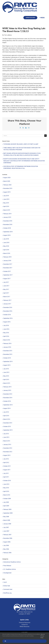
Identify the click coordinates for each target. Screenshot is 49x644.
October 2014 (7, 401)
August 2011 (7, 470)
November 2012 (8, 452)
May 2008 (6, 517)
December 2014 (8, 394)
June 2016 (6, 329)
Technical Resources (25, 623)
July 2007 (6, 527)
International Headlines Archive (12, 562)
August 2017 (7, 279)
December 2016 (8, 307)
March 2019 (7, 210)
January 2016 (7, 347)
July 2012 (6, 459)
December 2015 (8, 351)
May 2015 (6, 376)
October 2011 (7, 466)
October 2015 (7, 358)
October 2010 (7, 481)
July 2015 (6, 369)
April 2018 (6, 250)
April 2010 (6, 491)
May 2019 (6, 203)
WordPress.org (7, 593)
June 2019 (6, 199)
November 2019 (8, 188)
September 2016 (8, 318)
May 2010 (6, 488)
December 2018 (8, 221)
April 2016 (6, 336)
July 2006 (6, 545)
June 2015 (6, 372)
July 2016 (6, 325)
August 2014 (7, 408)
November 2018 (8, 225)
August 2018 (7, 235)
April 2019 (6, 206)
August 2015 (7, 365)
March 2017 (7, 297)
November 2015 (8, 354)
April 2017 (6, 293)
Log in (5, 582)
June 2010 (6, 484)
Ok (5, 641)
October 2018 (7, 228)
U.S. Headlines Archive (10, 569)
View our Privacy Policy (43, 636)
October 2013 (7, 427)
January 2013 (7, 445)
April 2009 (6, 506)
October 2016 (7, 315)
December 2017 (8, 264)
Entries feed (7, 586)
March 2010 (7, 495)
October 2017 (7, 271)
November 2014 (8, 398)
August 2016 (7, 322)
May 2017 (6, 289)
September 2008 (8, 513)
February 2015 (7, 387)
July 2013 (6, 434)
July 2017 (6, 282)
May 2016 (6, 333)
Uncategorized (7, 573)
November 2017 (8, 268)
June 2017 (6, 286)
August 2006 (7, 542)
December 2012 (8, 448)
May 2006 (6, 549)
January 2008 (7, 524)
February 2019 (7, 214)
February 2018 (7, 257)
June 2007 (6, 531)
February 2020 (7, 185)
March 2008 (7, 520)
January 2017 (7, 304)
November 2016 (8, 311)
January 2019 (7, 217)
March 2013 (7, 441)
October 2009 (7, 499)
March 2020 (7, 181)
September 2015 (8, 362)
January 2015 (7, 390)
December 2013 (8, 423)
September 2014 (8, 405)
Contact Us (25, 625)
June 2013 (6, 437)
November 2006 (8, 538)
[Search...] (23, 136)
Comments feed (8, 589)
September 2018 (8, 232)
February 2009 (7, 509)
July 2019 (6, 196)
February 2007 (7, 535)
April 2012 (6, 463)
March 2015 (7, 383)
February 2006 (7, 553)
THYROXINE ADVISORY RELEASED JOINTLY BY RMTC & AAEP (21, 144)
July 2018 (6, 239)
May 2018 (6, 246)
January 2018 (7, 261)
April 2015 (6, 380)
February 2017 (7, 300)
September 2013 (8, 430)
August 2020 (7, 178)
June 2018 (6, 243)
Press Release (7, 566)
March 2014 (7, 419)
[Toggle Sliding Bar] (42, 18)
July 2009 (6, 502)
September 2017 (8, 275)
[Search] (45, 136)
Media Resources (25, 626)
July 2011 (6, 473)
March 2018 (7, 253)
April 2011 (6, 477)
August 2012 (7, 455)
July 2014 (6, 412)
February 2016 (7, 344)
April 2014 (6, 416)
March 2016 (7, 340)
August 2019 (7, 192)
